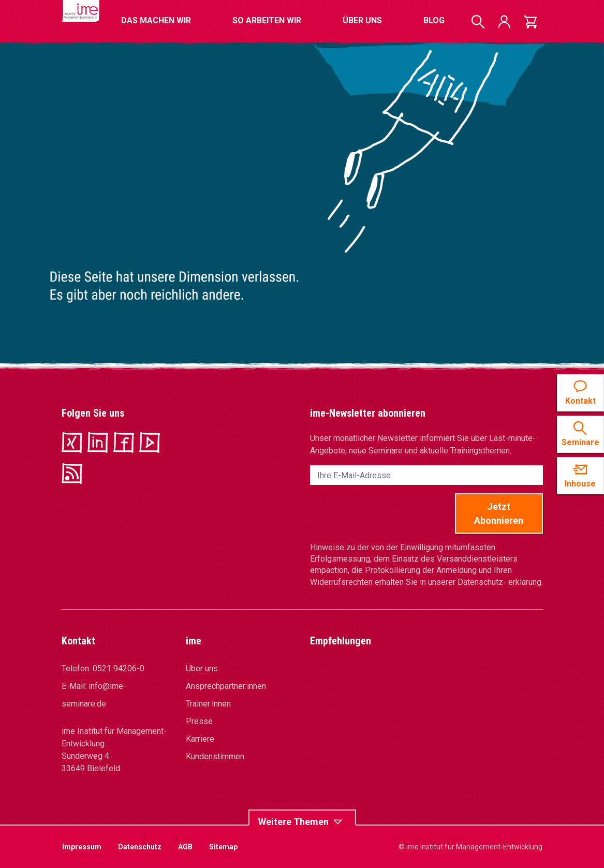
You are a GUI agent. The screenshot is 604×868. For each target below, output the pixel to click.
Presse (199, 721)
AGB (185, 847)
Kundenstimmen (215, 756)
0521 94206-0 (119, 668)
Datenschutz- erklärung (499, 582)
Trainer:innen (208, 704)
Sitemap (223, 847)
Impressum (82, 847)
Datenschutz (140, 847)
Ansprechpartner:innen (226, 686)
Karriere (200, 739)
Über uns (202, 668)
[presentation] (389, 513)
